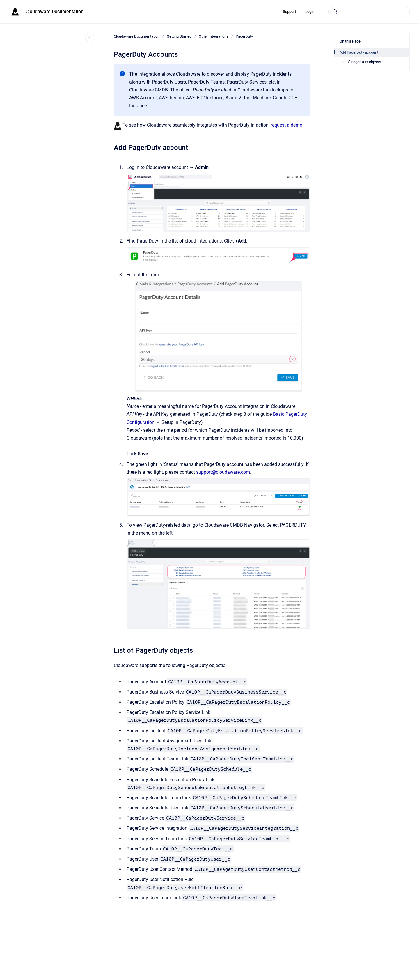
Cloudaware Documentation (55, 12)
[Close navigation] (90, 38)
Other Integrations (214, 36)
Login (310, 12)
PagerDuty (244, 36)
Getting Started (179, 36)
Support (289, 12)
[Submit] (335, 12)
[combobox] (369, 12)
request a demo (286, 125)
